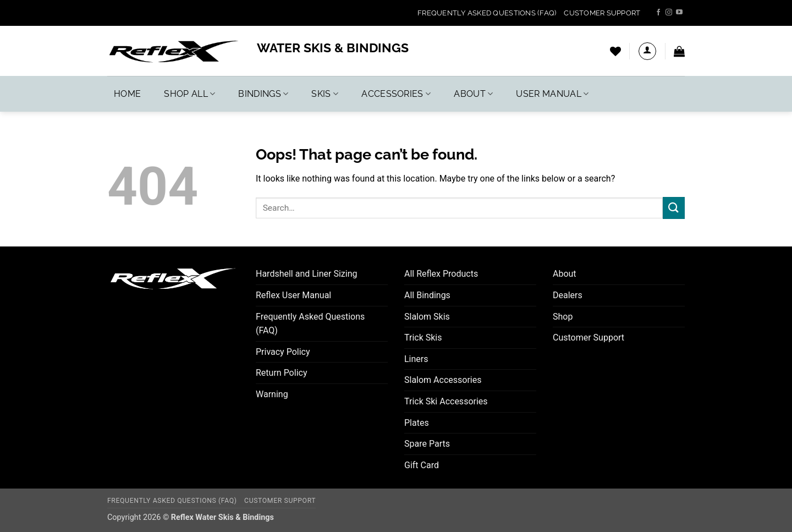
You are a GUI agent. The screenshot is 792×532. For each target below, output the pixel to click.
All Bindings (427, 295)
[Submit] (674, 208)
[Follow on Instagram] (669, 13)
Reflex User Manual (293, 295)
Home (127, 94)
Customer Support (602, 13)
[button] (647, 51)
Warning (272, 394)
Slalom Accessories (443, 380)
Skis (325, 94)
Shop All (189, 94)
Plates (417, 423)
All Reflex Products (441, 274)
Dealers (568, 295)
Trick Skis (423, 338)
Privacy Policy (283, 352)
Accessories (396, 94)
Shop (563, 317)
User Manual (552, 94)
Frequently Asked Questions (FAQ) (487, 13)
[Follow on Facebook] (658, 13)
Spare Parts (427, 444)
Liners (416, 359)
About (473, 94)
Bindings (263, 94)
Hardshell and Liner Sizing (307, 274)
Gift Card (422, 465)
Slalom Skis (427, 317)
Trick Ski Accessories (446, 401)
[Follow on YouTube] (679, 13)
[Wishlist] (615, 51)
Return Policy (281, 373)
